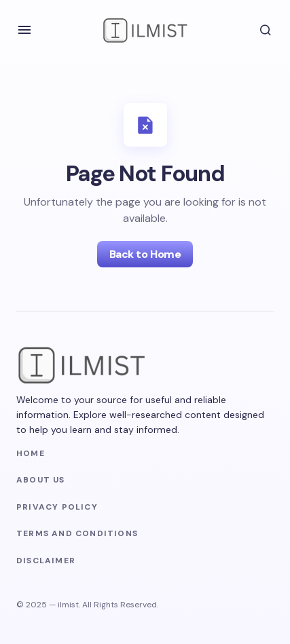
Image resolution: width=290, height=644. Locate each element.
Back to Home (145, 254)
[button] (24, 30)
